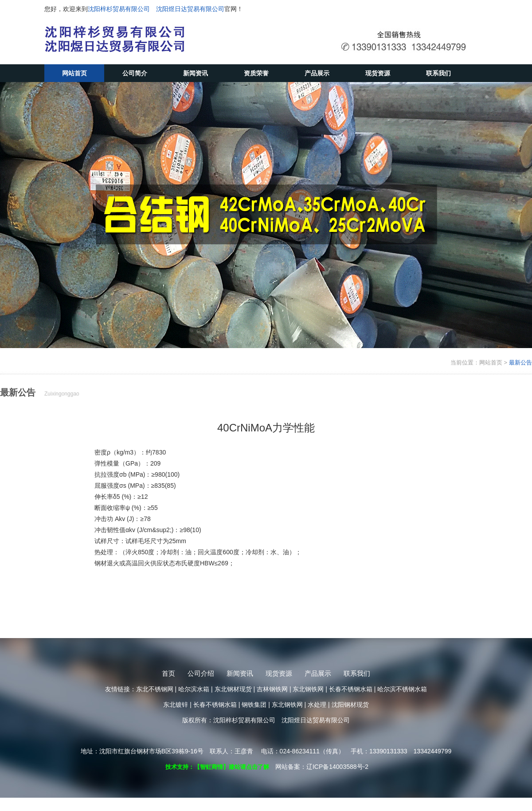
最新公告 (520, 362)
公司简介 (135, 73)
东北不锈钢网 (155, 689)
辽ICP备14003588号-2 (337, 767)
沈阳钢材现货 (350, 705)
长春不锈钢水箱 (351, 689)
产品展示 (317, 73)
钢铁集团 (254, 705)
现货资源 (378, 73)
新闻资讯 (196, 73)
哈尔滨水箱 (194, 689)
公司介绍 (201, 673)
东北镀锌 (176, 705)
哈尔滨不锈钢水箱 (402, 689)
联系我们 (438, 73)
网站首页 (74, 73)
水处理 (317, 705)
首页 (168, 673)
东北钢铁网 (308, 689)
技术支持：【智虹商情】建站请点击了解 (217, 767)
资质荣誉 (256, 73)
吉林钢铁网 (272, 689)
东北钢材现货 (233, 689)
